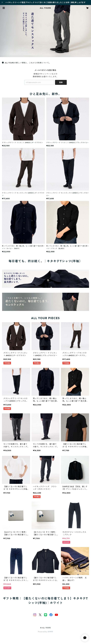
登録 (61, 82)
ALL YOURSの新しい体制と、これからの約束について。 (26, 63)
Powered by (45, 632)
